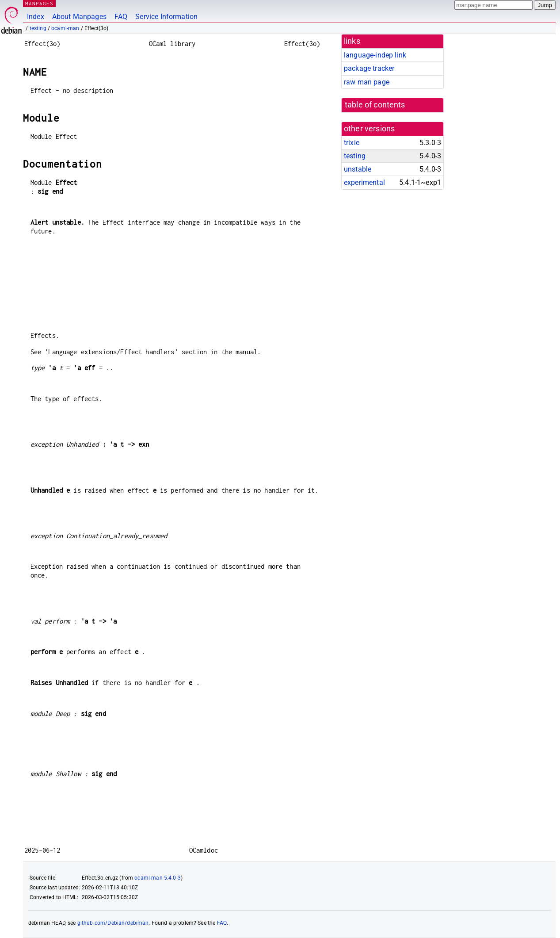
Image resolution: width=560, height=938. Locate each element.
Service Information (166, 17)
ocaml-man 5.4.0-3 (158, 878)
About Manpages (79, 17)
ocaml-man (65, 28)
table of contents (375, 105)
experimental (364, 182)
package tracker (369, 68)
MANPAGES (39, 3)
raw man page (367, 82)
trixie (352, 143)
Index (36, 17)
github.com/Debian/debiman (113, 923)
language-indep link (375, 55)
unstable (358, 169)
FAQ (121, 17)
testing (38, 28)
